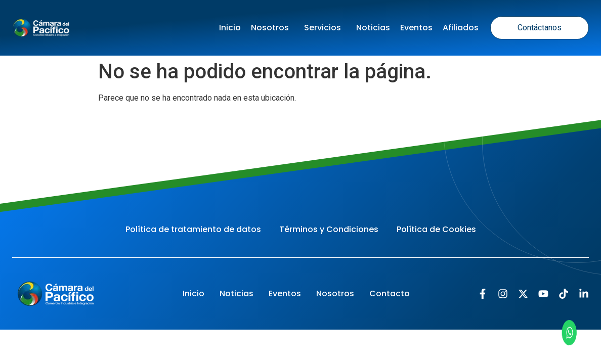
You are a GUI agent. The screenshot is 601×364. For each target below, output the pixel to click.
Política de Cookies (436, 229)
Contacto (390, 293)
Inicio (230, 28)
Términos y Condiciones (329, 229)
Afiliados (461, 28)
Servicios (325, 28)
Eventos (416, 28)
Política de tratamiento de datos (193, 229)
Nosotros (272, 28)
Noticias (373, 28)
